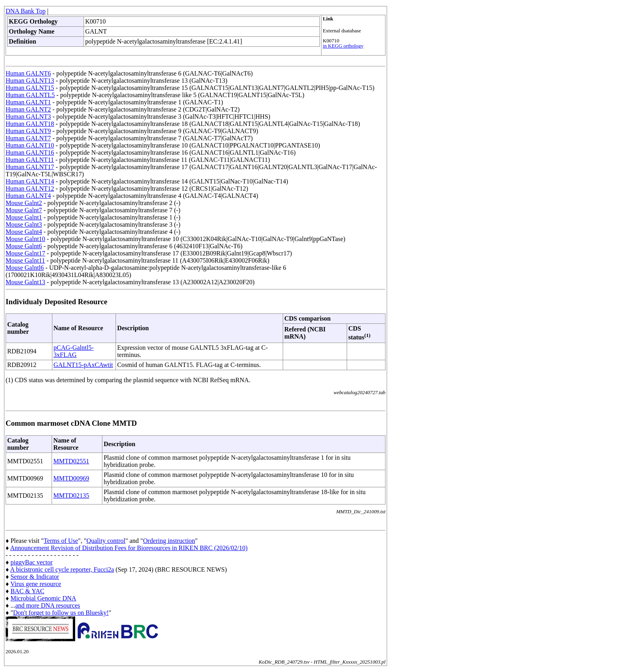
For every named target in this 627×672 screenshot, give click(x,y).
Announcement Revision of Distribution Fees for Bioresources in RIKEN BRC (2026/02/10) (129, 548)
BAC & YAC (27, 591)
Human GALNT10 (30, 145)
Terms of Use (61, 541)
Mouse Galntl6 (25, 268)
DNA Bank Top (26, 11)
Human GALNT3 (28, 117)
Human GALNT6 (28, 73)
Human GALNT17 (30, 167)
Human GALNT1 (28, 102)
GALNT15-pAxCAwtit (83, 365)
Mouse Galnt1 (24, 217)
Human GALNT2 (28, 109)
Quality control (106, 541)
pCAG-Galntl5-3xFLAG (74, 351)
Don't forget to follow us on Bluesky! (61, 613)
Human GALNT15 (30, 88)
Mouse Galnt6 (24, 246)
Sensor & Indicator (35, 577)
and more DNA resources (48, 605)
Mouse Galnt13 (25, 282)
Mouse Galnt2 (24, 203)
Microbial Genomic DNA (43, 598)
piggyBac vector (31, 562)
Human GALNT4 (28, 196)
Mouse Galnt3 (24, 224)
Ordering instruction (169, 541)
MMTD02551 (71, 461)
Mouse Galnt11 (25, 260)
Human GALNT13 (30, 81)
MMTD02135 (71, 496)
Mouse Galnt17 (25, 253)
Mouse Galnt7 (24, 210)
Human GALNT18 (30, 124)
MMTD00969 (71, 478)
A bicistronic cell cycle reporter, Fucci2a (62, 569)
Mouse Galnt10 (25, 239)
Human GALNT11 (30, 160)
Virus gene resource (36, 584)
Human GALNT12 (30, 188)
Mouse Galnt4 (24, 232)
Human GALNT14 (30, 181)
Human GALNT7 (28, 138)
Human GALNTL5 (30, 95)
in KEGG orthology (343, 46)
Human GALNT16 (30, 153)
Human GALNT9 (28, 131)
